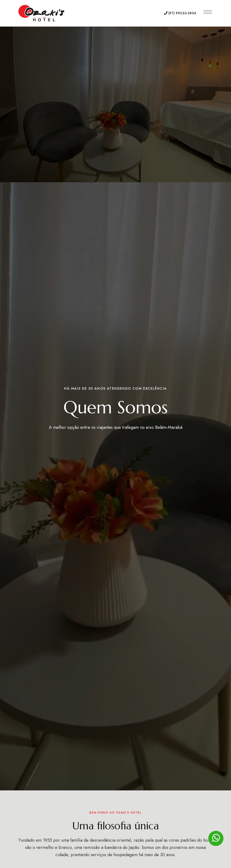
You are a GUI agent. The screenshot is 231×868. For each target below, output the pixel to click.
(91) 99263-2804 (180, 13)
